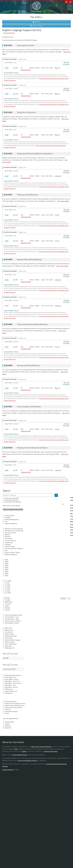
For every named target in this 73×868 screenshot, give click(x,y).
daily (16, 749)
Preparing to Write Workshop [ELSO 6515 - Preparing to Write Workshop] (28, 195)
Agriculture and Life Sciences (14, 529)
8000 (7, 574)
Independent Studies (11, 712)
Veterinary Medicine (11, 524)
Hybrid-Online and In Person (14, 708)
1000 (7, 560)
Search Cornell (66, 2)
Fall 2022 (36, 17)
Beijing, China (9, 630)
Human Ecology (10, 547)
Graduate (8, 518)
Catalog (24, 751)
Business (8, 537)
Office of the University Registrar (41, 747)
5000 (7, 568)
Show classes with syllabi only (13, 502)
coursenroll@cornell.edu (20, 755)
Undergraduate (10, 516)
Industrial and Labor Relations (14, 549)
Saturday (8, 608)
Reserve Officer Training (12, 553)
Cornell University (10, 541)
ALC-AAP (13, 658)
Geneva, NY (9, 638)
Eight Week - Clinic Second (13, 683)
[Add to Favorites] (11, 68)
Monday (7, 598)
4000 (7, 566)
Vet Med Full (9, 693)
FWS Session (9, 689)
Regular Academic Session (13, 675)
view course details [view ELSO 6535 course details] (62, 266)
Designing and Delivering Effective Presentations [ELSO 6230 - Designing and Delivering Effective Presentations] (35, 154)
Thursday (8, 604)
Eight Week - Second (11, 687)
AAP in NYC (8, 628)
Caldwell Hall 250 (26, 70)
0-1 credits (8, 581)
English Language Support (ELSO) (13, 509)
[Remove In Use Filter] (63, 504)
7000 (7, 572)
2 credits (8, 585)
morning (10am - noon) (12, 617)
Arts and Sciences (10, 533)
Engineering (9, 543)
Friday (7, 606)
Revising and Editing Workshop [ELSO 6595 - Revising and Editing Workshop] (28, 366)
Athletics (8, 535)
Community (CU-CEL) (13, 669)
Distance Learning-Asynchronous (15, 704)
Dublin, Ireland (9, 634)
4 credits (8, 589)
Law (6, 522)
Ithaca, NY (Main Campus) (13, 640)
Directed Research (11, 702)
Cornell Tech (9, 539)
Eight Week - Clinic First (12, 681)
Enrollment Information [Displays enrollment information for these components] (10, 59)
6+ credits (8, 593)
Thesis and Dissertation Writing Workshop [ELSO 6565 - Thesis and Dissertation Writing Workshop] (32, 324)
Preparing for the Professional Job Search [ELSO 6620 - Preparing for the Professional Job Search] (32, 448)
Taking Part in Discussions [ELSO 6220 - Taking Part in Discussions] (26, 112)
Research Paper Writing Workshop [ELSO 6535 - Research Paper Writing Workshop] (29, 260)
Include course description (12, 498)
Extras (70, 2)
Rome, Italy (8, 646)
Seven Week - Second (12, 679)
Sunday (7, 610)
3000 (7, 564)
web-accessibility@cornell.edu (27, 761)
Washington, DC (10, 648)
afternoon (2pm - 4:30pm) (13, 621)
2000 (7, 562)
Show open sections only (12, 500)
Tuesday (8, 600)
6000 (7, 570)
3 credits (8, 587)
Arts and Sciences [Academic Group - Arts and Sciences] (9, 33)
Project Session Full (11, 691)
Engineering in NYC (11, 636)
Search (7, 491)
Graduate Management (12, 520)
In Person (8, 710)
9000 (7, 576)
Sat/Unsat (8, 726)
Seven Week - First (11, 677)
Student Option (10, 722)
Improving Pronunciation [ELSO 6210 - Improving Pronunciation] (26, 45)
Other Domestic (10, 642)
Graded (7, 724)
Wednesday (8, 602)
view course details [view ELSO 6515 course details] (63, 201)
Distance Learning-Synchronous (15, 706)
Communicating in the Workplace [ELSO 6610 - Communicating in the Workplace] (29, 407)
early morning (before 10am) (13, 615)
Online (7, 714)
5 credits (8, 591)
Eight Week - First (10, 685)
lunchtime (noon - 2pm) (12, 619)
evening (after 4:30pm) (12, 623)
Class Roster (36, 11)
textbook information (51, 751)
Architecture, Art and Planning (14, 531)
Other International (11, 644)
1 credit (7, 583)
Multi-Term (8, 728)
